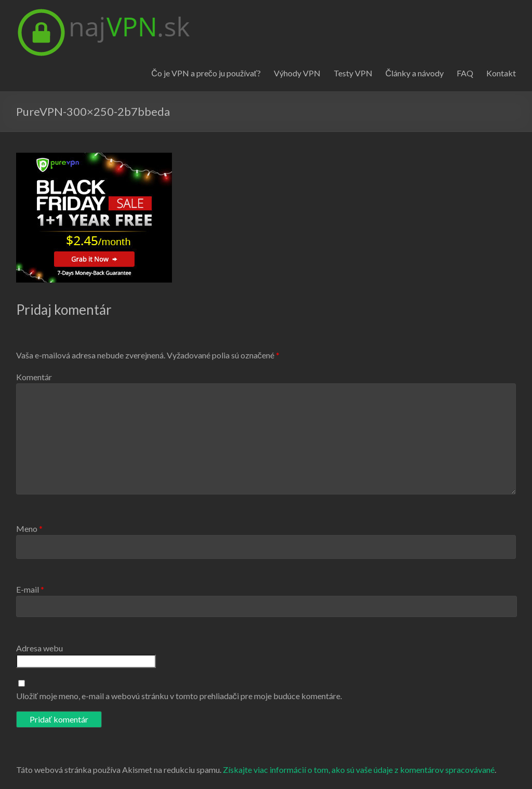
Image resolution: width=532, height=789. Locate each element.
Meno (29, 529)
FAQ (465, 73)
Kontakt (501, 73)
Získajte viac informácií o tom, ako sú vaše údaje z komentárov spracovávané (359, 770)
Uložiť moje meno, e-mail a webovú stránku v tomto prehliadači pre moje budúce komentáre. (179, 696)
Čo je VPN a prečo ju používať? (206, 73)
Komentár (34, 377)
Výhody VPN (297, 73)
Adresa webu (39, 648)
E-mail (30, 589)
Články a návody (415, 73)
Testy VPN (353, 73)
